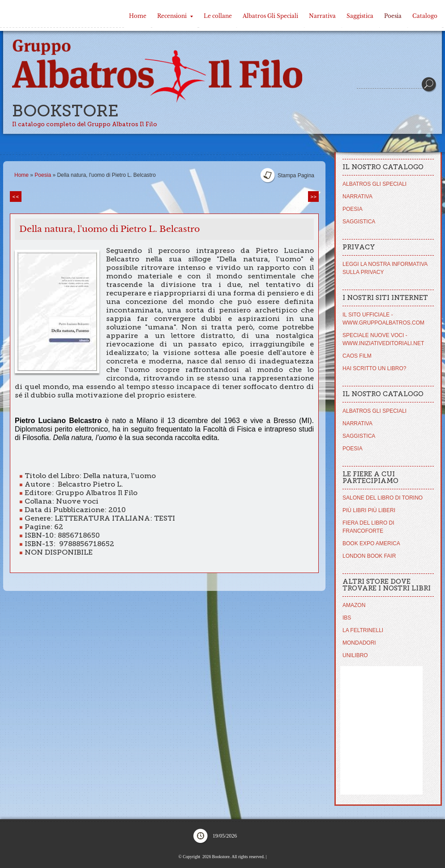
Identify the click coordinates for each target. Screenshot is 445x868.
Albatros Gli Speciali (270, 16)
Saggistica (360, 16)
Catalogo (425, 16)
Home (138, 16)
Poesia (393, 16)
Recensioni (175, 16)
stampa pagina (296, 175)
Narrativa (322, 16)
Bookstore (65, 111)
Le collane (218, 16)
